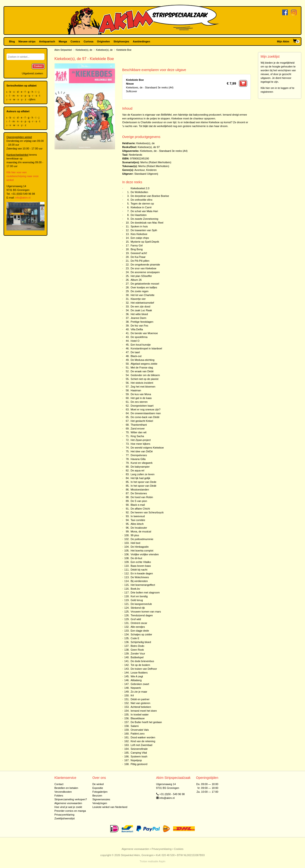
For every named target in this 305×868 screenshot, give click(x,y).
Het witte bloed (139, 314)
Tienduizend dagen (142, 615)
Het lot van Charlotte (142, 295)
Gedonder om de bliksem (145, 375)
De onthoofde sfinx (141, 200)
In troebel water (140, 715)
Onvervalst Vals (140, 730)
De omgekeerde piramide (145, 265)
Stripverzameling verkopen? (71, 799)
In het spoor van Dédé (143, 486)
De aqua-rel (137, 470)
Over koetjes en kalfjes (144, 287)
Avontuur (140, 170)
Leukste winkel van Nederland (110, 807)
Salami (135, 726)
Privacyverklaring (65, 815)
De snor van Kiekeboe (143, 268)
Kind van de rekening (143, 741)
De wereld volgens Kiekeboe (147, 448)
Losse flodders (139, 673)
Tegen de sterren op (142, 204)
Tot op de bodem (140, 665)
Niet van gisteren (140, 703)
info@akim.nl (23, 198)
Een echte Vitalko (141, 562)
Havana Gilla (138, 459)
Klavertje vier (138, 299)
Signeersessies (101, 799)
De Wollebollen (139, 192)
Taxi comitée (138, 520)
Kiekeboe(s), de (84, 50)
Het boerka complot (142, 551)
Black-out (136, 356)
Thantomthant (139, 425)
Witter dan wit (138, 432)
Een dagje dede (140, 631)
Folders (59, 796)
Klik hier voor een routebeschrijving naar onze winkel (22, 176)
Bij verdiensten (139, 581)
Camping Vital (139, 753)
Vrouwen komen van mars (146, 612)
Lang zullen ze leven (142, 474)
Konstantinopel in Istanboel (146, 348)
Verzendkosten (63, 792)
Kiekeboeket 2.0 (140, 188)
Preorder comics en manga (70, 811)
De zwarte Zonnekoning (144, 219)
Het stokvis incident (142, 383)
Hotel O (135, 341)
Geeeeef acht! (139, 253)
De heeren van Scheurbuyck (147, 512)
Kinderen (151, 170)
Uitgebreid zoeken (32, 73)
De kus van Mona (141, 394)
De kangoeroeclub (141, 604)
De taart (135, 352)
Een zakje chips (140, 238)
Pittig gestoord (139, 764)
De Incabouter (139, 528)
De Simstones (139, 493)
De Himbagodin (140, 547)
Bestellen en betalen (66, 788)
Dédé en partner (140, 699)
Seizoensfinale (139, 749)
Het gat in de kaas (141, 398)
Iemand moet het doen (144, 711)
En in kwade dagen (142, 573)
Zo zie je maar (139, 692)
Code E (135, 638)
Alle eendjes (138, 627)
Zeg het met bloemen (143, 387)
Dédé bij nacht (139, 570)
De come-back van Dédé (145, 417)
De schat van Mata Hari (144, 211)
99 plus (135, 535)
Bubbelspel (137, 657)
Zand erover (137, 429)
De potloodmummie (142, 539)
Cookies (179, 849)
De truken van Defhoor (144, 669)
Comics (75, 41)
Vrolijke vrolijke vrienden (145, 554)
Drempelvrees (139, 455)
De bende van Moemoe (144, 333)
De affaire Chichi (140, 509)
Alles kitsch (137, 524)
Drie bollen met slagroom (145, 592)
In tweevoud (137, 516)
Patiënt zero (137, 734)
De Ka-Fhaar (138, 257)
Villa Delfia (137, 329)
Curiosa (88, 41)
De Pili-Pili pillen (140, 261)
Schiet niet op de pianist (144, 379)
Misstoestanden (140, 490)
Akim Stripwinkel (63, 50)
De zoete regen (139, 291)
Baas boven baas (141, 566)
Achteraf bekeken (141, 707)
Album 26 (136, 280)
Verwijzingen (100, 803)
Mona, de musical (141, 531)
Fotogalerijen (100, 792)
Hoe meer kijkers (140, 444)
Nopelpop (136, 760)
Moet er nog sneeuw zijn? (145, 409)
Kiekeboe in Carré (141, 207)
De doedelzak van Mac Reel (147, 223)
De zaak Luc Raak (141, 310)
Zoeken (38, 66)
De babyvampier (140, 467)
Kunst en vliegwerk (141, 463)
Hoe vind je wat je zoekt (68, 807)
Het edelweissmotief (142, 303)
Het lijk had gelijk (140, 478)
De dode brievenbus (142, 661)
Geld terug (137, 600)
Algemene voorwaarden (68, 803)
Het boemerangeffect (143, 585)
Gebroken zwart (140, 684)
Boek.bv (135, 589)
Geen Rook (137, 650)
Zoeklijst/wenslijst (65, 818)
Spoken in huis (139, 226)
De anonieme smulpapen (145, 272)
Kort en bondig (139, 596)
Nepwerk (136, 688)
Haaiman (136, 390)
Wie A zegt (137, 676)
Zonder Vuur (138, 654)
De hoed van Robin (142, 497)
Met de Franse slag (142, 368)
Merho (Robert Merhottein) (156, 162)
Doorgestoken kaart (142, 406)
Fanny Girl (137, 245)
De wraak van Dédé (142, 371)
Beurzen (97, 796)
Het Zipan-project (140, 440)
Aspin (162, 861)
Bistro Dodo (137, 646)
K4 (132, 695)
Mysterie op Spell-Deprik (145, 242)
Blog (12, 41)
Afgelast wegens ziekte (144, 364)
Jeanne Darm (138, 318)
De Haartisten (138, 215)
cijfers (32, 99)
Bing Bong (137, 249)
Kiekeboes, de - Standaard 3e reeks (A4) (164, 151)
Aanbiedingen (142, 41)
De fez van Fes (139, 326)
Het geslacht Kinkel (142, 421)
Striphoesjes (121, 41)
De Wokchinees (140, 577)
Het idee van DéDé (142, 451)
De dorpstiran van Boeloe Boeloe (150, 196)
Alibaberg (136, 680)
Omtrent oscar (139, 623)
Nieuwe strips (27, 41)
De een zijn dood (140, 306)
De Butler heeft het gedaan (146, 722)
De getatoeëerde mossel (145, 284)
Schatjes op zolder (141, 634)
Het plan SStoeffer (141, 276)
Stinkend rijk (138, 608)
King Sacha (137, 436)
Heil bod (135, 543)
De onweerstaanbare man (146, 413)
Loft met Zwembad (141, 745)
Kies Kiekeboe (139, 234)
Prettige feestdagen (142, 322)
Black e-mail (138, 505)
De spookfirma (139, 337)
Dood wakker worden (143, 737)
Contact (59, 784)
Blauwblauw (137, 718)
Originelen (103, 41)
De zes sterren (139, 402)
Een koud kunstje (140, 345)
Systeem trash (139, 756)
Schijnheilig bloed (141, 642)
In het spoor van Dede (143, 482)
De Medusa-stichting (142, 360)
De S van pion (139, 501)
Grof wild (136, 619)
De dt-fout (136, 558)
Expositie (98, 788)
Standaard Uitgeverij (146, 174)
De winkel (98, 784)
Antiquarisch (47, 41)
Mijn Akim (283, 41)
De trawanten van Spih (144, 230)
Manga (63, 41)
